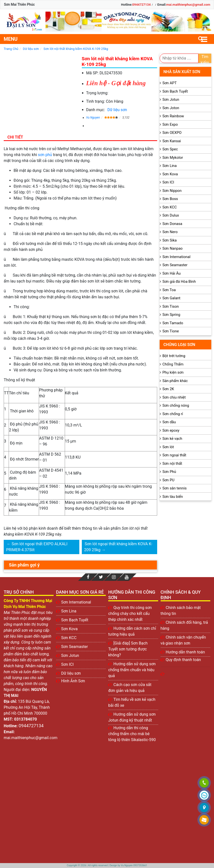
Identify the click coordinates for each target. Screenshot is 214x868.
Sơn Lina (170, 166)
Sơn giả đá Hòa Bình (179, 282)
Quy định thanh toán (183, 660)
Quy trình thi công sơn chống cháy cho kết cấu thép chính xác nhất (130, 614)
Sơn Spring (171, 315)
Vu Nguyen (93, 118)
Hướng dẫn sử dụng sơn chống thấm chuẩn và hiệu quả (132, 670)
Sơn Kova (170, 174)
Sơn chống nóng (176, 405)
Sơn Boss (170, 199)
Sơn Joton (171, 108)
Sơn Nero (170, 232)
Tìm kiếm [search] (205, 59)
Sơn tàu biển (173, 497)
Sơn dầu (169, 422)
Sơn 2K (168, 389)
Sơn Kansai (172, 141)
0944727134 (141, 5)
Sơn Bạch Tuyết (175, 91)
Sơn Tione (171, 331)
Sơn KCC (170, 207)
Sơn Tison (171, 306)
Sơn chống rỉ (173, 414)
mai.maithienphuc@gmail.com (188, 5)
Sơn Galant (171, 298)
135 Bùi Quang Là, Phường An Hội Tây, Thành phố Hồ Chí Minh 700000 (27, 707)
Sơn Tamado (173, 323)
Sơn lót (168, 447)
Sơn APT (170, 83)
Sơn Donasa (172, 224)
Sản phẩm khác (175, 381)
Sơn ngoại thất (174, 455)
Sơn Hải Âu (171, 273)
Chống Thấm (173, 364)
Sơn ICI (168, 182)
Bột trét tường (174, 356)
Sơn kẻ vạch (172, 439)
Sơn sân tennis (174, 488)
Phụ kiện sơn (173, 372)
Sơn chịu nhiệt (174, 397)
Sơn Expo (170, 124)
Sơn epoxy (171, 430)
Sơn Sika (170, 240)
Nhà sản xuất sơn (182, 72)
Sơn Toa (169, 290)
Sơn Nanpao (172, 248)
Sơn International (176, 257)
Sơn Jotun (171, 100)
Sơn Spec (170, 149)
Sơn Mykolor (173, 158)
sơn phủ (45, 155)
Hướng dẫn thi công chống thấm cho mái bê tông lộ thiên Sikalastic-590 (132, 734)
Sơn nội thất (172, 464)
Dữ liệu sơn (117, 110)
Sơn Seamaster (175, 265)
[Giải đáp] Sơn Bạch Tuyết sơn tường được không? (128, 649)
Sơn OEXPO (172, 133)
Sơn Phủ (169, 472)
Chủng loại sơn (179, 345)
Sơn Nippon (172, 191)
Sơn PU (168, 480)
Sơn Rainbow (173, 116)
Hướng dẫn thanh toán (185, 652)
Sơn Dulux (171, 215)
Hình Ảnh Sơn (73, 681)
